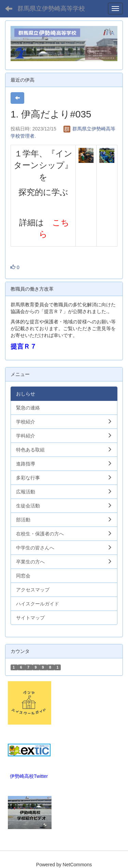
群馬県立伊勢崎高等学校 (51, 9)
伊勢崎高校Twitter (29, 776)
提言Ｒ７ (24, 346)
